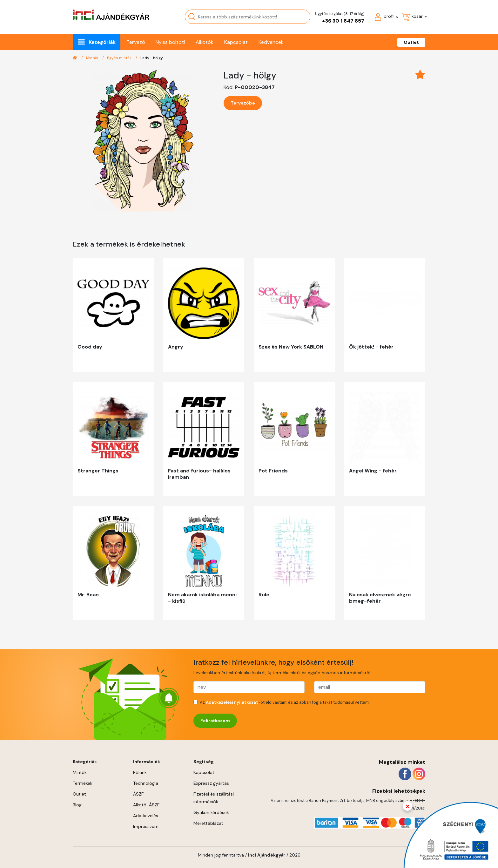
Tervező (136, 42)
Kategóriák (102, 42)
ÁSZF (138, 794)
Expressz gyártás (211, 783)
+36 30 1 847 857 (343, 21)
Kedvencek (271, 42)
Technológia (146, 783)
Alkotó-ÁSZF (146, 805)
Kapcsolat (236, 42)
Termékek (83, 783)
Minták (93, 58)
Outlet (411, 42)
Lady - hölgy (152, 58)
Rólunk (140, 772)
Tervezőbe (243, 103)
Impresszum (146, 826)
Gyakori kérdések (211, 812)
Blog (77, 805)
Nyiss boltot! (170, 42)
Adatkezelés (146, 816)
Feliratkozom (215, 721)
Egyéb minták (120, 58)
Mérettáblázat (208, 823)
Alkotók (205, 42)
